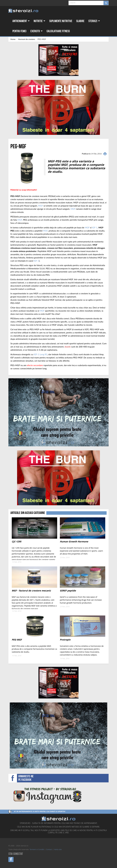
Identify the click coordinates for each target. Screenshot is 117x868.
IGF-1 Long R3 (40, 354)
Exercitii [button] (37, 31)
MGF (41, 206)
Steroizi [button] (94, 21)
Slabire (80, 21)
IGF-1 (95, 227)
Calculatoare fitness (58, 31)
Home (13, 39)
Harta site (58, 850)
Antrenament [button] (21, 21)
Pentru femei (19, 31)
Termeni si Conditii (37, 850)
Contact (49, 850)
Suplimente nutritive (61, 21)
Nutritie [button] (39, 21)
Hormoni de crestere (26, 39)
